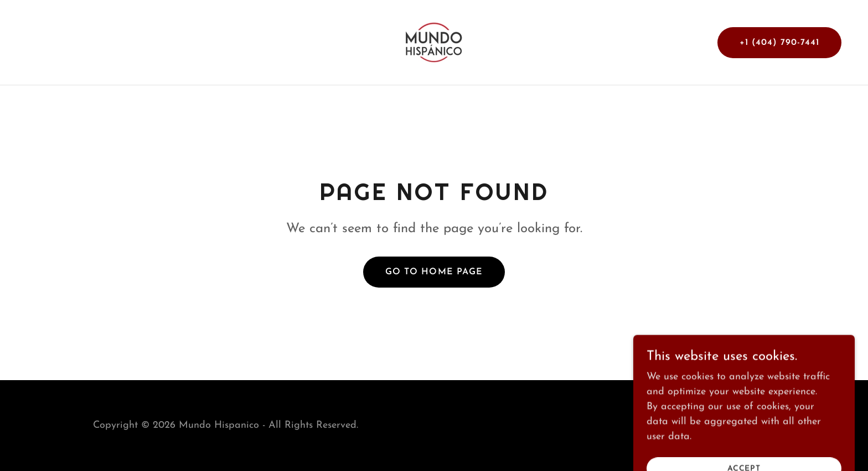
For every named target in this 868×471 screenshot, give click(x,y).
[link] (434, 42)
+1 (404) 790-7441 (779, 43)
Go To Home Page (434, 272)
